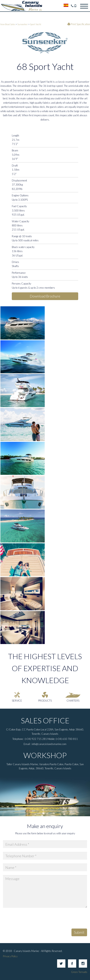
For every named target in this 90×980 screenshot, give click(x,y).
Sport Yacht (36, 24)
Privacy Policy (10, 956)
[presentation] (33, 919)
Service (17, 701)
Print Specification (79, 24)
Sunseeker (23, 24)
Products (45, 701)
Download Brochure (45, 296)
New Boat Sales (8, 24)
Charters (73, 701)
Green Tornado (79, 972)
